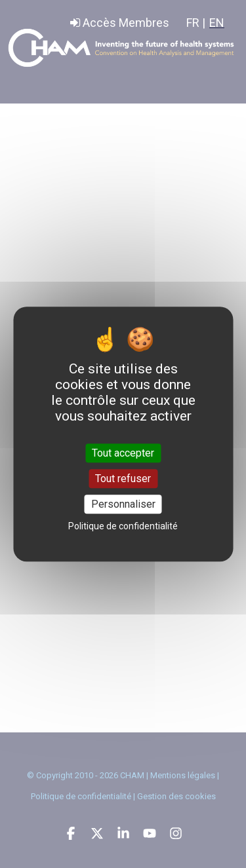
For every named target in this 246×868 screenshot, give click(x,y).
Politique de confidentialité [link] (123, 526)
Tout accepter (123, 453)
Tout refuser (123, 479)
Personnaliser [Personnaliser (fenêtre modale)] (123, 504)
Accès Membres (120, 23)
